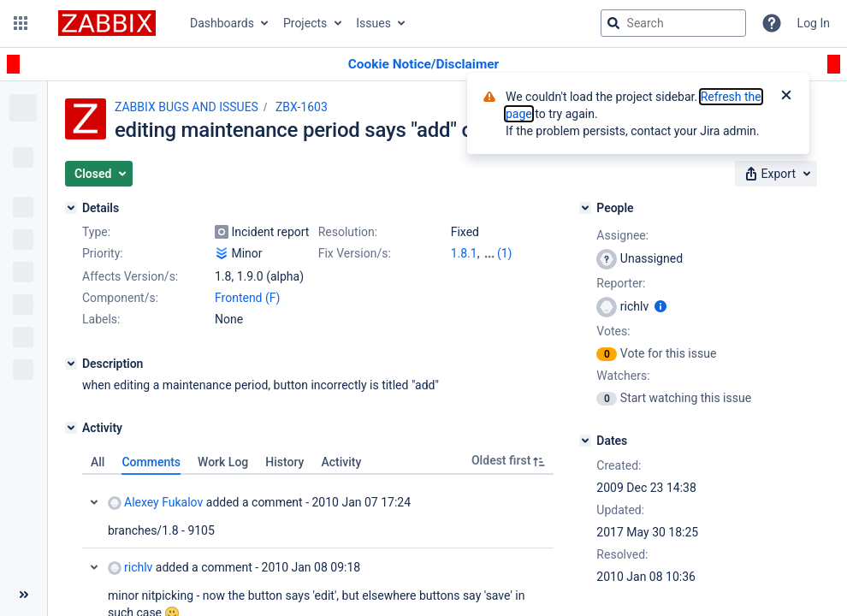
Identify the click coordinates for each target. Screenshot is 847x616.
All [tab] (98, 462)
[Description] (71, 364)
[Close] (786, 97)
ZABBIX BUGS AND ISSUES (187, 107)
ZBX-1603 (302, 107)
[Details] (71, 208)
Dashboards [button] (222, 23)
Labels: (101, 319)
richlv (130, 568)
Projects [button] (305, 23)
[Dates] (585, 441)
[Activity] (71, 428)
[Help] (772, 23)
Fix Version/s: (355, 253)
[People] (585, 208)
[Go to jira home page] (107, 23)
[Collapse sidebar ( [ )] (24, 595)
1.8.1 (464, 253)
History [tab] (284, 462)
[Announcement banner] (423, 65)
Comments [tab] (151, 462)
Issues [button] (373, 23)
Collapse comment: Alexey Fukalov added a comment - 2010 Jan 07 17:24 (94, 502)
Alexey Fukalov (155, 503)
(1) (505, 253)
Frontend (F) (247, 298)
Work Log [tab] (223, 462)
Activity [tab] (341, 462)
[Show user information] (660, 306)
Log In (814, 23)
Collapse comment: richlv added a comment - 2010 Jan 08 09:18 (94, 567)
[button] (21, 23)
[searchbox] (673, 23)
